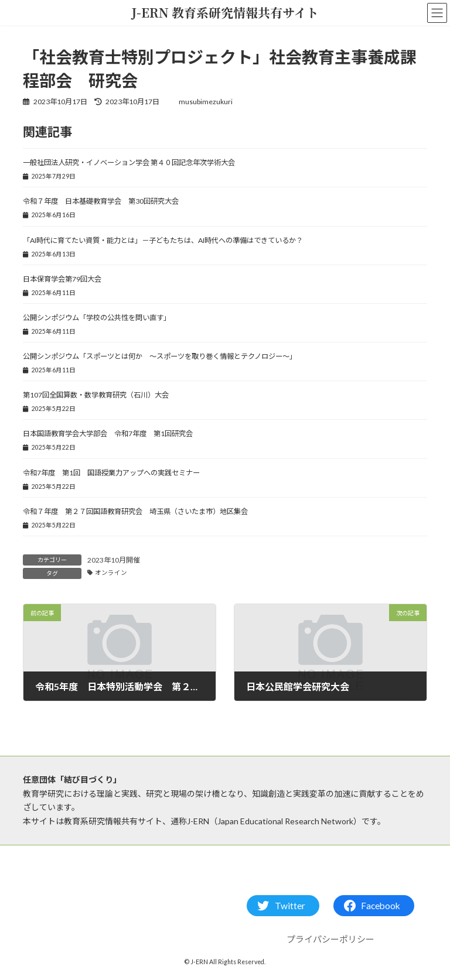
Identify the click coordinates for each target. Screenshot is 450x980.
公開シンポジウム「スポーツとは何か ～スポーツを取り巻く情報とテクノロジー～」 (160, 356)
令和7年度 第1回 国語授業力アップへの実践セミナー (111, 473)
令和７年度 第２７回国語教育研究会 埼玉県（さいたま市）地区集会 (135, 511)
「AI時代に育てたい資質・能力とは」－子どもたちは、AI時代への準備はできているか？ (163, 240)
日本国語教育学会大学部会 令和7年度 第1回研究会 (108, 434)
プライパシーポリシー (330, 939)
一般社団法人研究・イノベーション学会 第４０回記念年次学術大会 (129, 162)
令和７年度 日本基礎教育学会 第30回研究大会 (101, 201)
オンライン (111, 573)
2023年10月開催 (114, 560)
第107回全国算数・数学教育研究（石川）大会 (96, 395)
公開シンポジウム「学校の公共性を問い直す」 (97, 318)
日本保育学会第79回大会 (62, 279)
